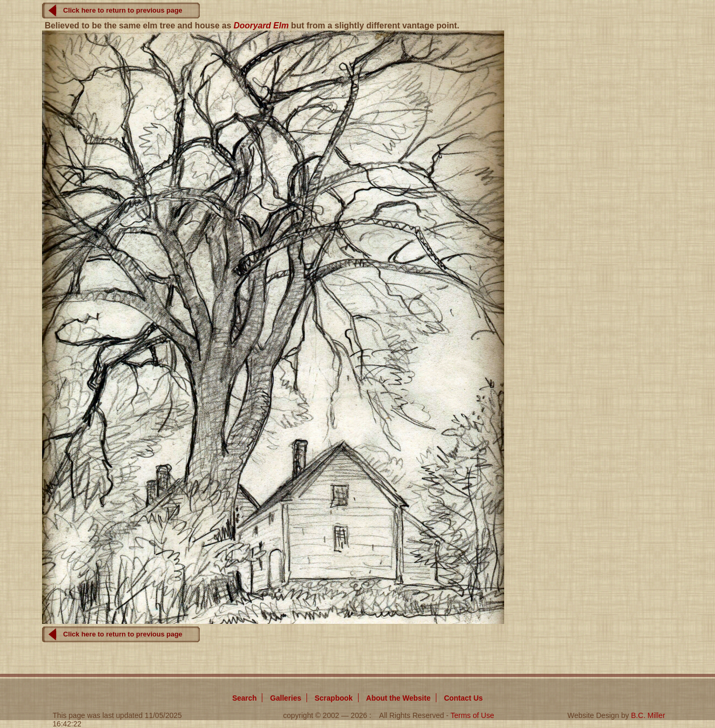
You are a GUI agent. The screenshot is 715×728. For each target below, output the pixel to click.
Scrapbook (333, 698)
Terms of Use (472, 715)
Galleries (286, 698)
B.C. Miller (648, 715)
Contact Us (463, 698)
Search (245, 698)
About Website (398, 698)
